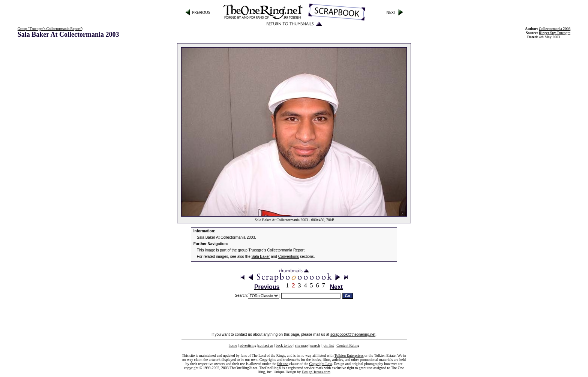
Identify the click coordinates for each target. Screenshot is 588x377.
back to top (284, 345)
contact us (265, 345)
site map (301, 345)
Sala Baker (261, 257)
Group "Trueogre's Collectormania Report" (50, 29)
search (315, 345)
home (233, 345)
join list (328, 345)
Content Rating (348, 345)
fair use (283, 364)
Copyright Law (321, 364)
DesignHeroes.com (316, 372)
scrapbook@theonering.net (353, 334)
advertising (248, 345)
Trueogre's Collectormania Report (277, 250)
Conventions (289, 257)
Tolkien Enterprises (349, 355)
